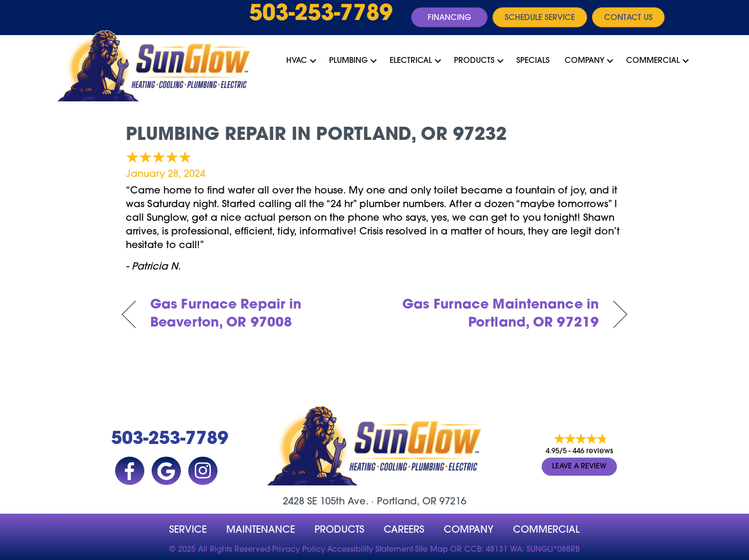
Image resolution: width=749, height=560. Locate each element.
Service (188, 530)
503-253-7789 (321, 15)
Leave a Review (579, 467)
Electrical (411, 61)
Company (584, 61)
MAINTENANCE (261, 530)
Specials (533, 61)
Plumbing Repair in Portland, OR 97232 (316, 135)
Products (474, 61)
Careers (404, 530)
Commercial (653, 61)
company (469, 530)
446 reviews (593, 452)
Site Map (432, 550)
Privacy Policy (299, 550)
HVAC (297, 61)
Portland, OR (407, 502)
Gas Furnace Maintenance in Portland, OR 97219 (494, 315)
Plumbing (348, 61)
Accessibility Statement (370, 550)
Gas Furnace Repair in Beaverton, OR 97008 (226, 315)
